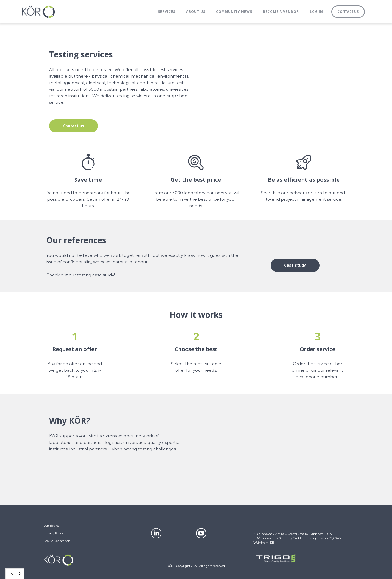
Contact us (74, 126)
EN (11, 574)
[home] (38, 12)
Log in (316, 12)
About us (196, 12)
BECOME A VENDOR (281, 12)
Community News (234, 12)
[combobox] (15, 574)
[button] (167, 12)
